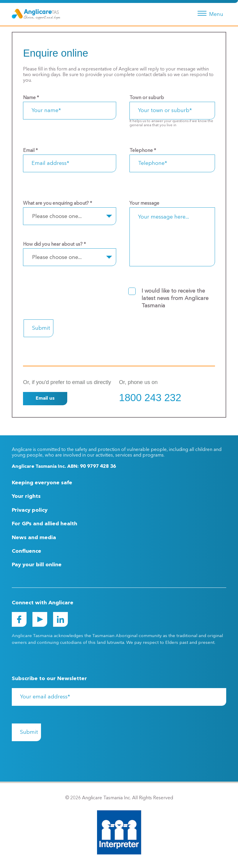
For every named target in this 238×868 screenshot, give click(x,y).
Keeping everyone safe (42, 483)
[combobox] (69, 216)
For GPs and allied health (45, 524)
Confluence (27, 551)
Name (31, 98)
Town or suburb (147, 98)
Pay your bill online (37, 565)
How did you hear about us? (54, 245)
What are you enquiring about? (58, 204)
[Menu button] (209, 13)
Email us (45, 398)
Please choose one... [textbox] (57, 216)
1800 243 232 (150, 398)
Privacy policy (30, 510)
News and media (34, 538)
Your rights (26, 496)
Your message (144, 204)
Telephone (143, 151)
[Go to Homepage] (36, 14)
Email (30, 151)
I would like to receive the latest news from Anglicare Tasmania (175, 298)
